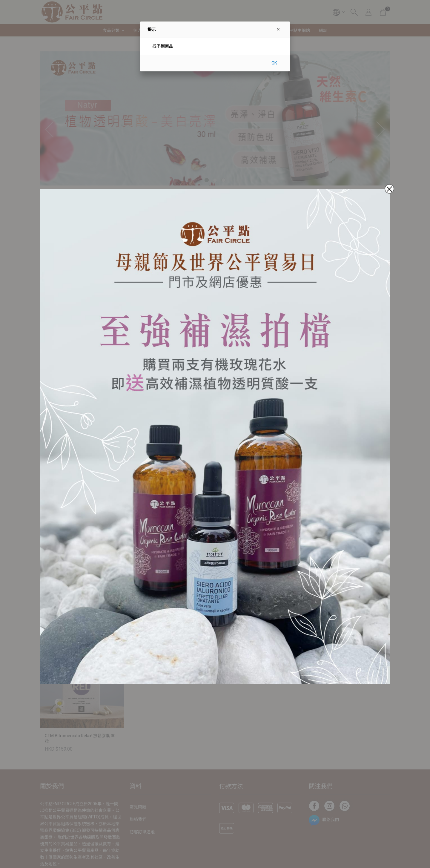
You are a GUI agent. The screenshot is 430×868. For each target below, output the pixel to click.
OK (274, 63)
